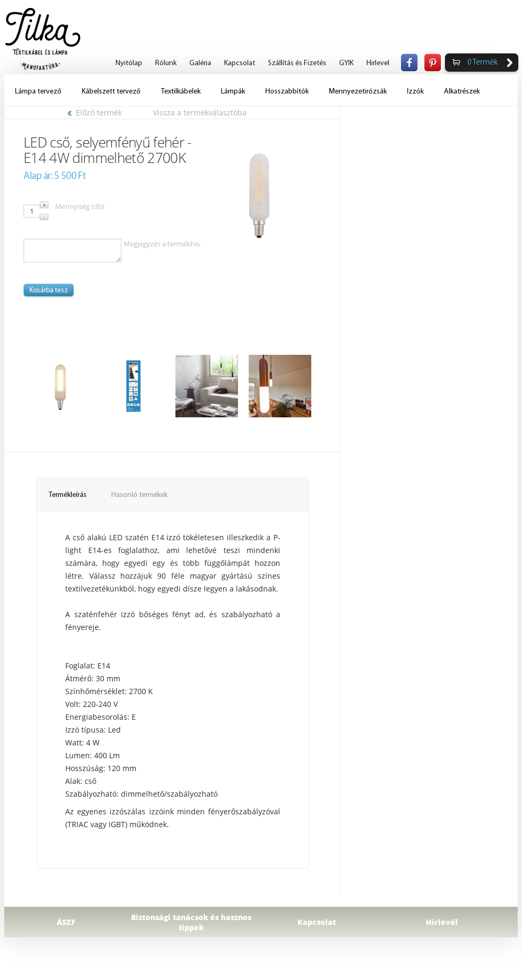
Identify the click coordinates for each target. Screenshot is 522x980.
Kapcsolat (240, 63)
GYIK (346, 63)
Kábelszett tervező (111, 92)
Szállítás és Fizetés (297, 63)
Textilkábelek (181, 92)
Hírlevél (442, 922)
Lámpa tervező (38, 92)
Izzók (415, 92)
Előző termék (95, 112)
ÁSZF (66, 922)
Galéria (200, 63)
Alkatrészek (462, 92)
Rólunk (166, 63)
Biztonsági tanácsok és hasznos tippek (191, 922)
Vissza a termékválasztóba (200, 112)
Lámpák (233, 92)
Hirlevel (378, 63)
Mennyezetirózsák (358, 92)
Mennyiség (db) (80, 206)
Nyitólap (129, 63)
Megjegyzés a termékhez (163, 244)
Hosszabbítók (287, 92)
